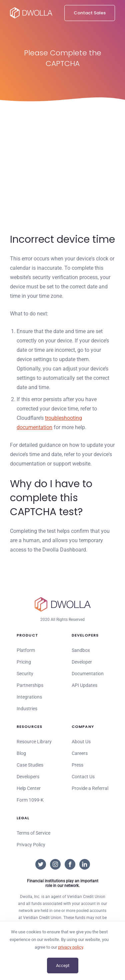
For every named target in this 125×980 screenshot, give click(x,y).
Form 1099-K (30, 800)
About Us (81, 742)
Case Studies (30, 765)
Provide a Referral (90, 788)
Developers (28, 777)
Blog (21, 753)
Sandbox (81, 650)
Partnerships (30, 685)
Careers (80, 753)
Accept (63, 965)
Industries (27, 709)
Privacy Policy (31, 845)
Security (25, 674)
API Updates (84, 685)
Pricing (24, 662)
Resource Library (34, 742)
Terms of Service (33, 833)
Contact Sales (90, 13)
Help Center (29, 788)
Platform (26, 650)
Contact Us (83, 777)
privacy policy (70, 947)
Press (77, 765)
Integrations (29, 697)
